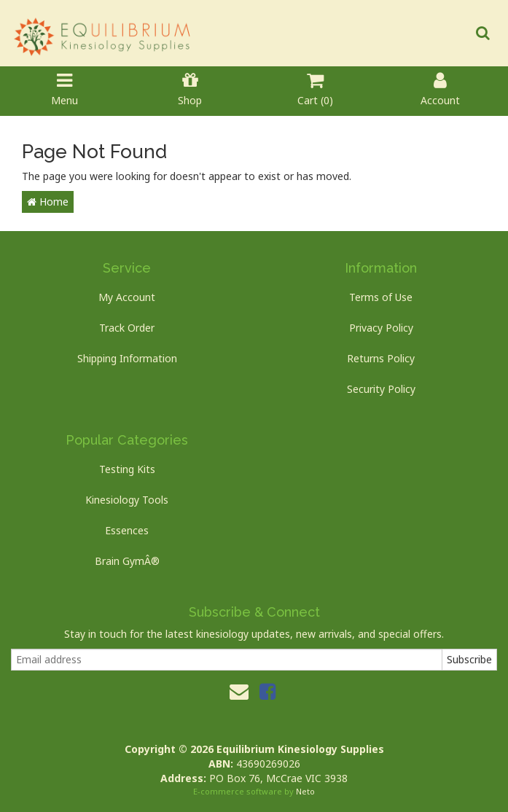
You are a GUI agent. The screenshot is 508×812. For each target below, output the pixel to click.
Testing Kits (127, 469)
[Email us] (239, 691)
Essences (127, 530)
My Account (127, 297)
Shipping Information (127, 358)
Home (48, 202)
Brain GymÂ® (127, 561)
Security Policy (381, 389)
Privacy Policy (381, 328)
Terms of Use (381, 297)
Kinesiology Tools (127, 500)
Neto (305, 791)
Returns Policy (381, 358)
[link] (267, 691)
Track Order (127, 328)
